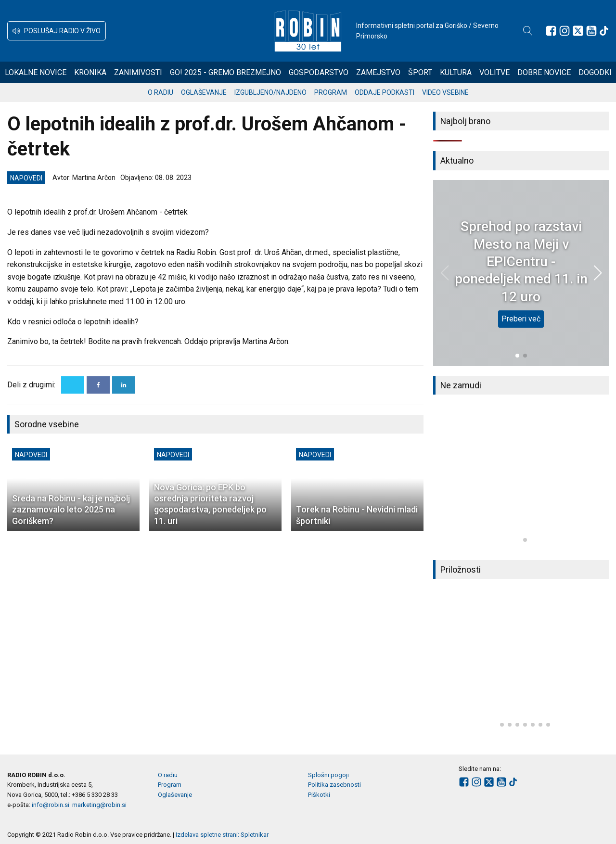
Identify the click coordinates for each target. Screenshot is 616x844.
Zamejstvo (378, 72)
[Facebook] (98, 385)
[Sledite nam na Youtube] (591, 31)
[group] (521, 477)
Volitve (494, 72)
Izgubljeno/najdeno (270, 92)
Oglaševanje (204, 92)
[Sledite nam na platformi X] (578, 31)
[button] (57, 31)
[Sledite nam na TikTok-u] (604, 31)
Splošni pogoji (328, 775)
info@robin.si (51, 805)
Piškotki (319, 795)
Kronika (90, 72)
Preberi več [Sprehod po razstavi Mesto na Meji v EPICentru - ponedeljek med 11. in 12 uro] (521, 319)
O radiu (160, 92)
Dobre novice (544, 72)
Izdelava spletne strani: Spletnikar (222, 835)
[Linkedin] (124, 385)
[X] (73, 385)
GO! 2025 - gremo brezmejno (225, 72)
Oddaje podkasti (385, 92)
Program (331, 92)
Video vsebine (445, 92)
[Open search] (528, 31)
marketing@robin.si (99, 805)
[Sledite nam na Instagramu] (565, 31)
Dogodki (595, 72)
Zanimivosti (138, 72)
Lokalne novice (36, 72)
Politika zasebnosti (334, 785)
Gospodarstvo (319, 72)
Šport (420, 72)
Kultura (456, 72)
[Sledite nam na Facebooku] (551, 31)
